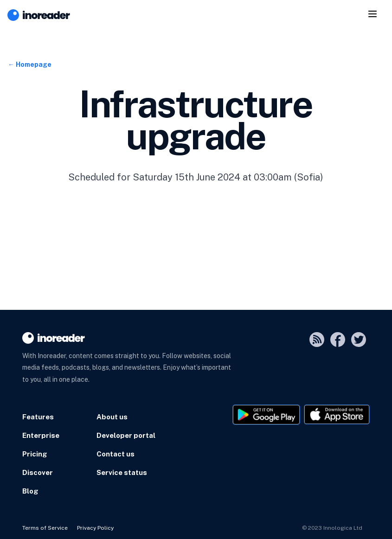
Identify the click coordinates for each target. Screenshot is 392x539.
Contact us (116, 454)
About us (112, 417)
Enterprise (41, 435)
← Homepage (30, 64)
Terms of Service (45, 528)
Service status (122, 472)
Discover (38, 472)
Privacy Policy (95, 528)
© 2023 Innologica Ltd (332, 528)
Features (38, 417)
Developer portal (126, 435)
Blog (30, 491)
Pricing (35, 454)
